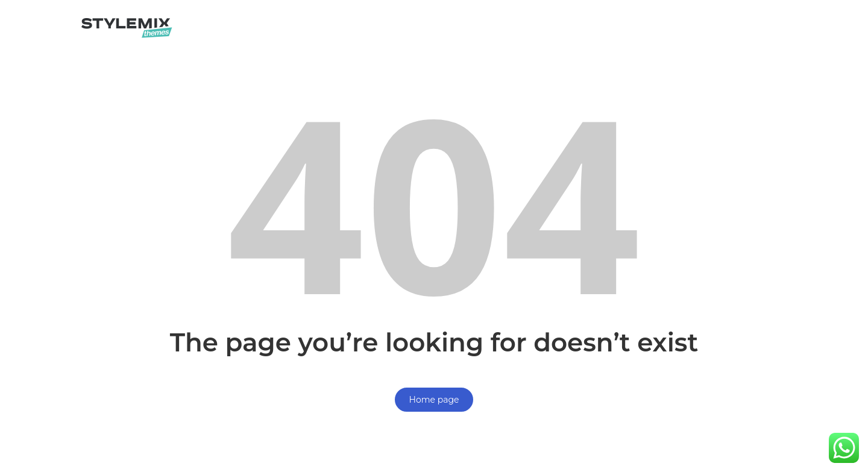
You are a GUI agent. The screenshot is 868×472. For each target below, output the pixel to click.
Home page (434, 400)
